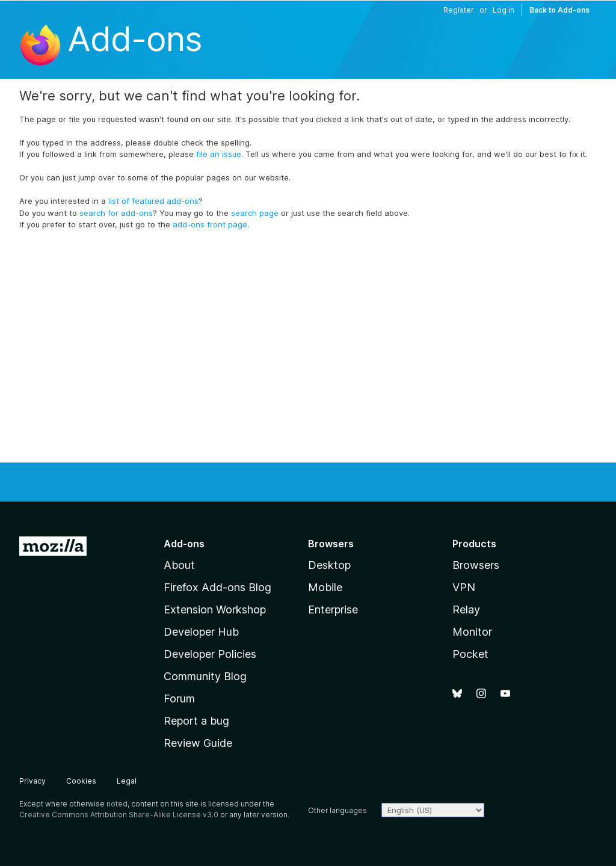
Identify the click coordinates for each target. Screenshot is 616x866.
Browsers (476, 565)
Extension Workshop (215, 610)
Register (459, 10)
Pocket (470, 654)
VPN (464, 587)
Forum (179, 699)
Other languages (337, 810)
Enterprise (333, 610)
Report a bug (196, 721)
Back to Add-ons (559, 10)
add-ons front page (210, 224)
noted (117, 804)
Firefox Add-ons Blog (217, 587)
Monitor (472, 632)
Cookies (81, 781)
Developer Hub (201, 632)
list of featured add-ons (153, 201)
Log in (504, 10)
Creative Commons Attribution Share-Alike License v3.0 (119, 815)
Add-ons (134, 39)
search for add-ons (116, 213)
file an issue (219, 154)
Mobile (325, 587)
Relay (466, 610)
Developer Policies (210, 654)
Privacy (32, 781)
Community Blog (205, 676)
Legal (127, 781)
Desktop (329, 565)
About (179, 565)
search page (255, 213)
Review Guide (198, 743)
